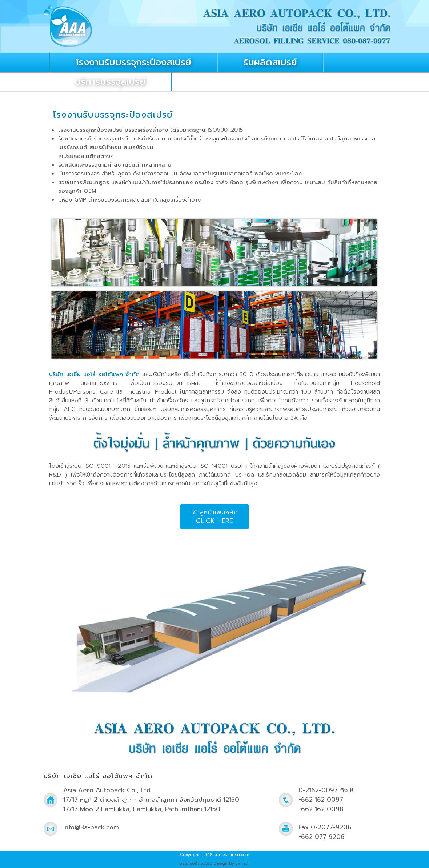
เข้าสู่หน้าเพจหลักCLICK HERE (214, 517)
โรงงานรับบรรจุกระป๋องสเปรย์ (133, 63)
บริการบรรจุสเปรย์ (110, 82)
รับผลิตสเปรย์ (270, 63)
